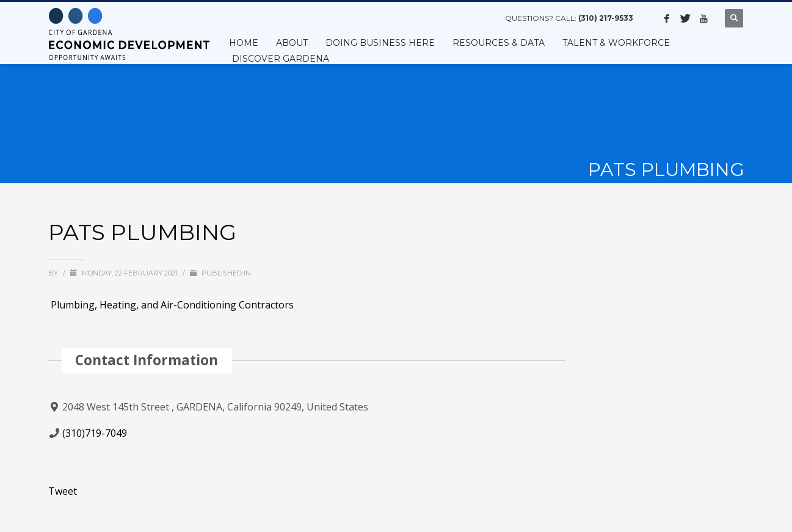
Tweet (63, 491)
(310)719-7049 (95, 433)
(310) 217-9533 (606, 18)
